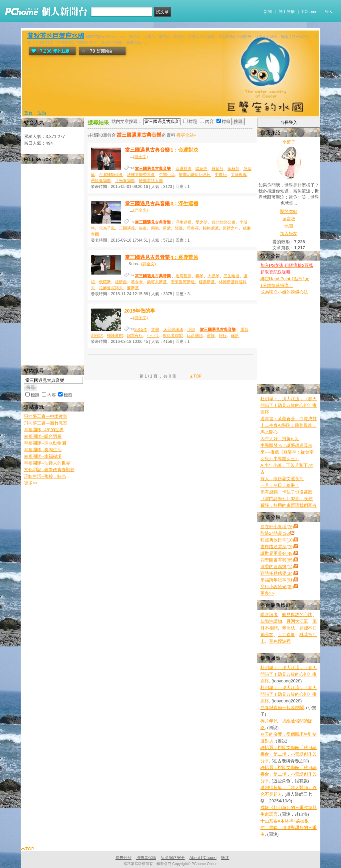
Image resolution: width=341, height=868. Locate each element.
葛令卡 (137, 282)
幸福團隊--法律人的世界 (47, 463)
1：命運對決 (161, 150)
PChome (310, 12)
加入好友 (289, 233)
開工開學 (287, 12)
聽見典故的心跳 (297, 615)
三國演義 (127, 228)
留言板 (289, 219)
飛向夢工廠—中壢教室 (46, 416)
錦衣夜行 (135, 336)
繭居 (235, 336)
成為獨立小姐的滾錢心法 (284, 292)
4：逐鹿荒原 (161, 257)
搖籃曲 (121, 282)
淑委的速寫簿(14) (277, 567)
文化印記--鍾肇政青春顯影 (49, 470)
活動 (42, 113)
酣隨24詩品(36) (275, 533)
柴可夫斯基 (157, 282)
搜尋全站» (186, 135)
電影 (244, 330)
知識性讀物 (271, 621)
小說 (191, 330)
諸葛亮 (201, 169)
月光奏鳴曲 (125, 181)
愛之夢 (201, 222)
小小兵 (153, 336)
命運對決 (183, 169)
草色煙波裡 (280, 641)
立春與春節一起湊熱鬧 (282, 708)
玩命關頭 (195, 336)
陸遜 (179, 228)
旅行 (223, 336)
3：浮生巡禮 (161, 203)
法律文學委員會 (141, 175)
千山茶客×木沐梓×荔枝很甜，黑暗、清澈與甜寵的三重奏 (289, 828)
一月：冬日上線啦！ (280, 485)
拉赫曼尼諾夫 (111, 288)
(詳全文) (141, 157)
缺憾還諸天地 (151, 181)
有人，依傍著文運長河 (282, 479)
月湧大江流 (297, 621)
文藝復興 (239, 175)
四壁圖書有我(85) (277, 560)
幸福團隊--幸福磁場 (43, 456)
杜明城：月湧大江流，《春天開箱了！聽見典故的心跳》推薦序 (289, 405)
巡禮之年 (231, 228)
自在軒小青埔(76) (277, 527)
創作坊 (97, 336)
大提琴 (213, 276)
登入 (329, 12)
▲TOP (195, 376)
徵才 (225, 858)
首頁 (28, 113)
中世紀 (221, 175)
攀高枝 (289, 628)
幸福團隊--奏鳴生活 (43, 450)
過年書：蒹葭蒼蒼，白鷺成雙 (289, 419)
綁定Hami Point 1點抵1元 (285, 279)
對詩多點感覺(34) (277, 573)
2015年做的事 (140, 311)
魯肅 (143, 228)
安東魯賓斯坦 (183, 282)
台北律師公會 (111, 175)
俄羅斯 (105, 282)
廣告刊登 (124, 858)
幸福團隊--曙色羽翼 (43, 436)
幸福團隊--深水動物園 (45, 443)
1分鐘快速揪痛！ (277, 285)
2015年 (141, 330)
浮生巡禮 (183, 222)
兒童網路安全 (173, 858)
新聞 (268, 12)
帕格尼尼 (211, 228)
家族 (211, 336)
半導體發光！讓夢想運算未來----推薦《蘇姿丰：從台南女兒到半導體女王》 (287, 452)
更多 (267, 593)
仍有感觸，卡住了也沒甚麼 (286, 492)
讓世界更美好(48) (277, 553)
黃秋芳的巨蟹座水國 (56, 36)
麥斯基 (133, 288)
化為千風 (107, 228)
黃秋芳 (233, 169)
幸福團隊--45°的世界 (44, 430)
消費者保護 (146, 858)
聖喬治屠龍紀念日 (195, 175)
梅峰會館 (115, 336)
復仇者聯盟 (173, 336)
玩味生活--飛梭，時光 (45, 476)
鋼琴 (199, 276)
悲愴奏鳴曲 (101, 181)
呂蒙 (167, 228)
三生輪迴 (231, 276)
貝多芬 (217, 169)
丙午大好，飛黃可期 (280, 439)
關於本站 (289, 211)
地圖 (289, 226)
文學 (155, 330)
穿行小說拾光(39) (277, 587)
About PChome (203, 858)
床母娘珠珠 (173, 330)
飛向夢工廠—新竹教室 (46, 423)
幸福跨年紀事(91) (277, 580)
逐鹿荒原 (183, 276)
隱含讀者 (269, 615)
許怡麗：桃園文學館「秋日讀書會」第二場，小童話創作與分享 (289, 754)
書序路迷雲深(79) (277, 547)
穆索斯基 (207, 282)
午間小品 (167, 175)
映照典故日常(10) (277, 540)
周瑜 (155, 228)
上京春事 (286, 635)
